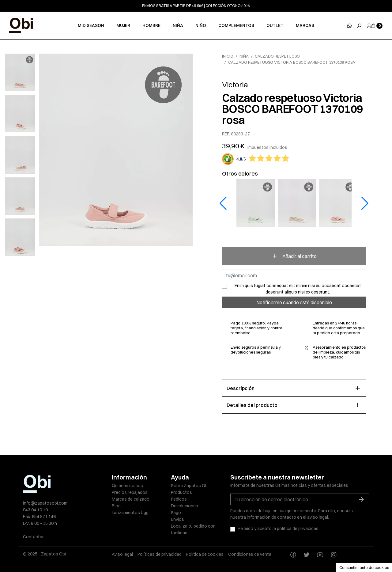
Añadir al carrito (294, 256)
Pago (176, 513)
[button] (365, 203)
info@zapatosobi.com (45, 503)
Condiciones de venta (250, 554)
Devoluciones (185, 506)
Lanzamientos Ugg (130, 513)
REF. (226, 134)
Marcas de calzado (131, 499)
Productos (181, 492)
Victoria (235, 85)
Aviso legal (122, 554)
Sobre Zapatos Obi (190, 486)
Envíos (177, 519)
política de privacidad (298, 528)
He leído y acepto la (278, 528)
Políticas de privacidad (160, 554)
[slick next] (25, 55)
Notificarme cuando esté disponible (294, 302)
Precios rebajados (130, 492)
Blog (116, 506)
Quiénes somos (127, 486)
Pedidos (179, 499)
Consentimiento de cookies (364, 567)
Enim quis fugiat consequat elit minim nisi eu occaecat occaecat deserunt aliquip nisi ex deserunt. (298, 289)
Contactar (33, 537)
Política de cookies (205, 554)
